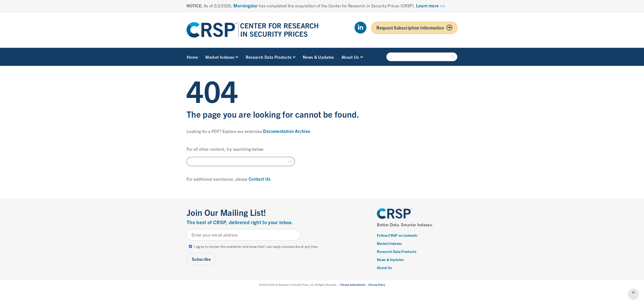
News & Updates (318, 57)
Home (192, 57)
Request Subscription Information (410, 28)
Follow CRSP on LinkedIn (397, 235)
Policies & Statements (353, 284)
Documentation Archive (287, 131)
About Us (352, 57)
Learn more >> (431, 5)
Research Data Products (271, 57)
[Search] (422, 57)
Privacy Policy (377, 284)
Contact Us (260, 179)
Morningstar (246, 5)
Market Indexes (222, 57)
